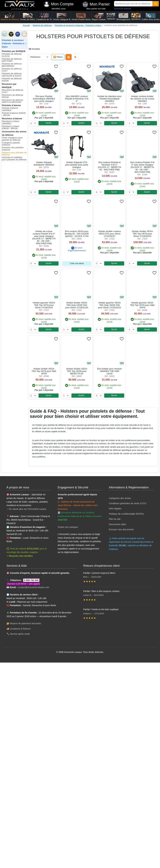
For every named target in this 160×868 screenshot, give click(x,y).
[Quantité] (156, 4)
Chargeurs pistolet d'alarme (11, 144)
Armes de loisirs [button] (28, 17)
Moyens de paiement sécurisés (25, 623)
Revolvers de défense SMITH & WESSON (12, 101)
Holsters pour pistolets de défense (14, 154)
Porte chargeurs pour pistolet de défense (12, 139)
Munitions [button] (136, 17)
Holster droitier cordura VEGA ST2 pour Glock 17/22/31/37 (110, 234)
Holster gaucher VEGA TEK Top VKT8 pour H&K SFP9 (142, 305)
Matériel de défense (42, 25)
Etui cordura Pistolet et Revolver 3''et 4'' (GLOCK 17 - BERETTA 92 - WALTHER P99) (110, 166)
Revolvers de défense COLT (12, 91)
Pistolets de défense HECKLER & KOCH (12, 75)
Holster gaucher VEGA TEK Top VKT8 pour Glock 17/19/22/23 (44, 305)
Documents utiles (117, 524)
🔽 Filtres (58, 57)
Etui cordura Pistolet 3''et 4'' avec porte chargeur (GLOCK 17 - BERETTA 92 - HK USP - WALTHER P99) (142, 167)
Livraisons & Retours (20, 629)
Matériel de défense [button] (10, 17)
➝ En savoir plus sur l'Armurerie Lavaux (27, 509)
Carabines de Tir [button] (44, 17)
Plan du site (115, 519)
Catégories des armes (120, 498)
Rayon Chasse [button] (99, 17)
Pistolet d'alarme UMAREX (10, 109)
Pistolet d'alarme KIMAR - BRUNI (14, 114)
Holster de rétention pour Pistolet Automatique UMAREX (110, 99)
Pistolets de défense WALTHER (12, 60)
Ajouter (49, 123)
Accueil (26, 25)
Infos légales (115, 509)
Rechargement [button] (123, 17)
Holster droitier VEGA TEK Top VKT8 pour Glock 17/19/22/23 (142, 234)
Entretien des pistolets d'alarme (13, 149)
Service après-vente (20, 634)
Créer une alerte (77, 263)
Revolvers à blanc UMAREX (11, 122)
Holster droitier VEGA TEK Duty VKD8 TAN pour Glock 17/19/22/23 (77, 305)
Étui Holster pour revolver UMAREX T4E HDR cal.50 (109, 371)
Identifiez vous (58, 9)
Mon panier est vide (96, 9)
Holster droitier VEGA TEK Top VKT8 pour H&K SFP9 (44, 371)
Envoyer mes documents (121, 529)
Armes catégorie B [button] (62, 17)
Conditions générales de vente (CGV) (128, 503)
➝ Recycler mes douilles (20, 556)
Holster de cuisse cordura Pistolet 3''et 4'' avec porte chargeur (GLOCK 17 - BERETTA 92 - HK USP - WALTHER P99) (44, 237)
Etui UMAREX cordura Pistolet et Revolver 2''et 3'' (77, 99)
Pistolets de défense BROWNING (12, 65)
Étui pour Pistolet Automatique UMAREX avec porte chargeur (44, 99)
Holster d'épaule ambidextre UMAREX (44, 164)
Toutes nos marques (68, 527)
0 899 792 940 (31, 580)
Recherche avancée (123, 8)
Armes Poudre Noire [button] (81, 17)
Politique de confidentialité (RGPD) (126, 514)
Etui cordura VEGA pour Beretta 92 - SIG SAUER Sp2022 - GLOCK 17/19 (77, 234)
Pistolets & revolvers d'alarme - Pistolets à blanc (78, 25)
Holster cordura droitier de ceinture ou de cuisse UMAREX (142, 99)
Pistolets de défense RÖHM (12, 80)
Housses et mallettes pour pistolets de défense (14, 158)
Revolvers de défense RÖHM (12, 96)
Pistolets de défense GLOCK (12, 55)
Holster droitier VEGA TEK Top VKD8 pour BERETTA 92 (77, 371)
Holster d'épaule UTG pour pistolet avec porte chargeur (77, 165)
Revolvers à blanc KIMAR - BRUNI (11, 127)
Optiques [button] (111, 17)
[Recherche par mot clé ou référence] (133, 4)
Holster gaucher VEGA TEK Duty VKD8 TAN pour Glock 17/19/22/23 (109, 305)
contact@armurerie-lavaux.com (34, 587)
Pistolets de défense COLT (12, 70)
